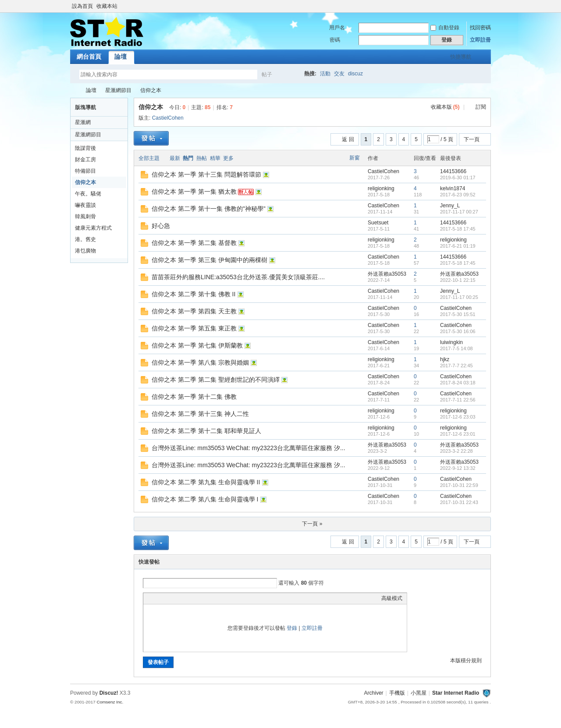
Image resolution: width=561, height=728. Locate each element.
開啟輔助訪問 (489, 6)
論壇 (121, 57)
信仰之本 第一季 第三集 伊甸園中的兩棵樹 (209, 260)
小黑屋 (419, 693)
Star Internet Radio (74, 91)
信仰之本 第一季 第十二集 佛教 (194, 397)
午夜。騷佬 (88, 194)
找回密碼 (480, 28)
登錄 (292, 628)
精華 (215, 158)
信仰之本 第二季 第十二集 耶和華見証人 (206, 431)
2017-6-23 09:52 (458, 195)
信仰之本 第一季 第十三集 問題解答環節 (206, 174)
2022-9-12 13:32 (458, 468)
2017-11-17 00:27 (459, 212)
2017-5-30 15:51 (458, 314)
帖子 (267, 75)
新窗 (355, 158)
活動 (325, 74)
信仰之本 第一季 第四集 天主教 (194, 311)
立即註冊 (480, 40)
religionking (381, 188)
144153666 (453, 171)
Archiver (374, 693)
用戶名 (337, 28)
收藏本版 (445, 107)
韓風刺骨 (85, 217)
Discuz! (109, 693)
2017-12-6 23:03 (458, 417)
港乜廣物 (85, 251)
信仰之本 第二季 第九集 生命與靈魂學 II (206, 482)
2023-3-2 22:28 (456, 451)
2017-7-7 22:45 (456, 366)
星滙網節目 (118, 90)
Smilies (213, 598)
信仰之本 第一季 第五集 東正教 (194, 328)
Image (170, 598)
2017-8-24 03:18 (458, 383)
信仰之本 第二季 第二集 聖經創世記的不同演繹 (216, 380)
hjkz (445, 359)
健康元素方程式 (93, 228)
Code (202, 598)
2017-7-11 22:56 (458, 400)
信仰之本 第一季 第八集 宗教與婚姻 (200, 362)
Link (181, 598)
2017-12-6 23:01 (458, 434)
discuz (355, 74)
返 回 (348, 139)
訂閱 (481, 107)
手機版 (397, 693)
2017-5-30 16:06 (458, 331)
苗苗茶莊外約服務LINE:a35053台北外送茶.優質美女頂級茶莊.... (238, 277)
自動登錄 (445, 28)
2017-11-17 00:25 (459, 297)
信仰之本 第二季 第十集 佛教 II (194, 294)
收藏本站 (107, 6)
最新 (175, 158)
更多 (228, 158)
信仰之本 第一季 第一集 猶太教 (194, 192)
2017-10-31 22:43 (459, 502)
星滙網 (83, 122)
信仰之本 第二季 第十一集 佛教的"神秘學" (209, 209)
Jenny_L (450, 206)
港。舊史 (85, 239)
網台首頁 (89, 57)
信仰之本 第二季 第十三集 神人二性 (200, 414)
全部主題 (149, 158)
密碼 (335, 40)
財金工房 (85, 160)
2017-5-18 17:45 (458, 229)
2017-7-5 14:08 (456, 348)
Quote (192, 598)
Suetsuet (378, 223)
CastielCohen (168, 118)
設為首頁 (82, 6)
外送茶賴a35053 (387, 274)
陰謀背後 (85, 148)
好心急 (161, 226)
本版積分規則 (466, 661)
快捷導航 (461, 57)
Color (159, 598)
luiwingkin (451, 342)
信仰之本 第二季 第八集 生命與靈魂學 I (205, 499)
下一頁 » (312, 524)
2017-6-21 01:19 (458, 246)
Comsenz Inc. (110, 702)
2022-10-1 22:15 (458, 280)
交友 (339, 74)
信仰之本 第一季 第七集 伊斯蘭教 (197, 345)
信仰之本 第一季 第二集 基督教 (194, 243)
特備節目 (85, 171)
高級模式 (392, 598)
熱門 (188, 158)
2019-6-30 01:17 (458, 178)
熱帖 (202, 158)
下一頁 (472, 139)
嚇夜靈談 (85, 205)
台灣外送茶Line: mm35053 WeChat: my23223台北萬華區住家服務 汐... (249, 448)
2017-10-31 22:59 (459, 485)
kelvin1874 (453, 188)
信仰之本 (151, 90)
